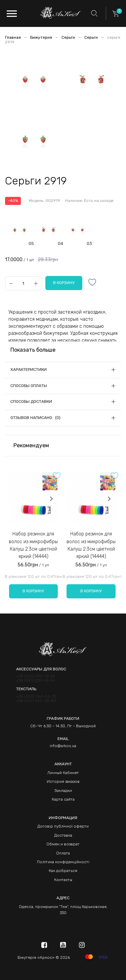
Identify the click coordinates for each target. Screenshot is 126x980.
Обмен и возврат (63, 844)
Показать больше (33, 350)
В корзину (33, 591)
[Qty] (23, 283)
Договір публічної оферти (63, 826)
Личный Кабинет (63, 773)
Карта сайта (63, 799)
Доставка (63, 835)
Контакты (63, 880)
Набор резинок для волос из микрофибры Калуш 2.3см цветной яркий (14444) (33, 545)
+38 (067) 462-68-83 (36, 701)
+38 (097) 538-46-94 (36, 681)
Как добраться (63, 871)
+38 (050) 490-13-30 (36, 676)
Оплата (63, 853)
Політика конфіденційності (63, 862)
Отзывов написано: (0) (35, 418)
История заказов (63, 781)
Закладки (63, 791)
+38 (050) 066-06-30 (36, 696)
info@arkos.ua (63, 746)
